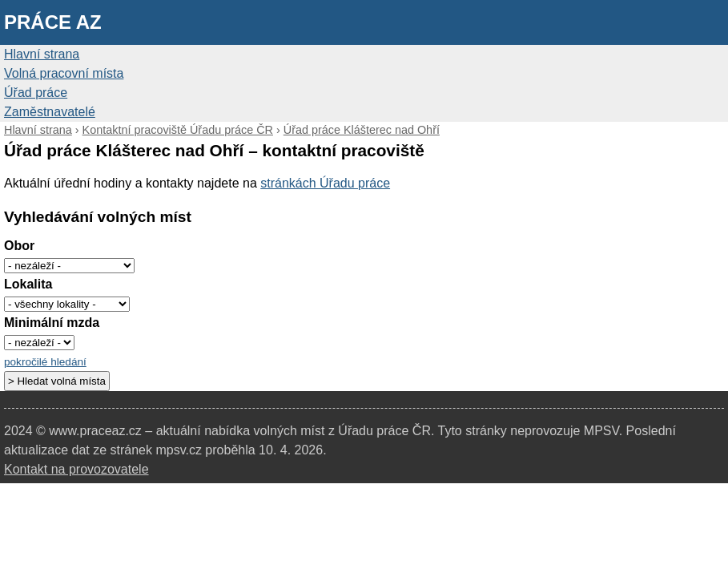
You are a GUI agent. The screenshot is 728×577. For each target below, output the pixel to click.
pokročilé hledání (45, 362)
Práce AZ (53, 22)
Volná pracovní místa (64, 73)
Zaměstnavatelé (50, 112)
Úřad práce (36, 93)
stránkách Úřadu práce (325, 183)
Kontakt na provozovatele (76, 469)
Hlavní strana (42, 54)
